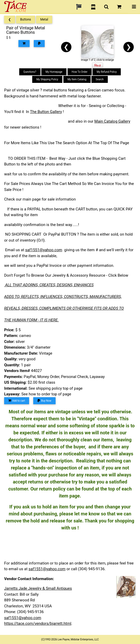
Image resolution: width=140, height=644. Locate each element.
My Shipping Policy (47, 79)
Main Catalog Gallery (112, 121)
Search (100, 79)
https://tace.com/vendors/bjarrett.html (38, 623)
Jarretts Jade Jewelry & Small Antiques (38, 588)
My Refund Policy (107, 72)
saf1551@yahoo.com (44, 250)
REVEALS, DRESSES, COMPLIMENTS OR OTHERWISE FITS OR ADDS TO (64, 308)
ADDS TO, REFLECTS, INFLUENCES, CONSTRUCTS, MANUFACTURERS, (63, 297)
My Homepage (54, 72)
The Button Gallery (46, 112)
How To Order (80, 72)
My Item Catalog (77, 79)
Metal (44, 19)
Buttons (26, 19)
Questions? (30, 72)
